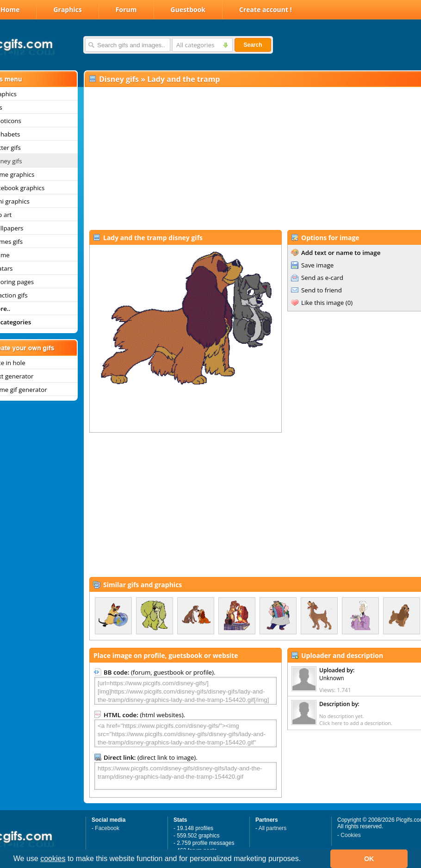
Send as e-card (322, 278)
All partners (273, 828)
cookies (53, 859)
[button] (304, 860)
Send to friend (322, 290)
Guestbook (188, 9)
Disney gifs (119, 79)
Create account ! (266, 9)
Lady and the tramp (183, 79)
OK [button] (369, 859)
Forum (126, 9)
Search (253, 45)
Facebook (107, 828)
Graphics (67, 9)
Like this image (322, 303)
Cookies (350, 835)
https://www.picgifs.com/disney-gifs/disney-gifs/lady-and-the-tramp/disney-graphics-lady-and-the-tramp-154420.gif (186, 776)
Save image (317, 265)
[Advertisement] (247, 158)
